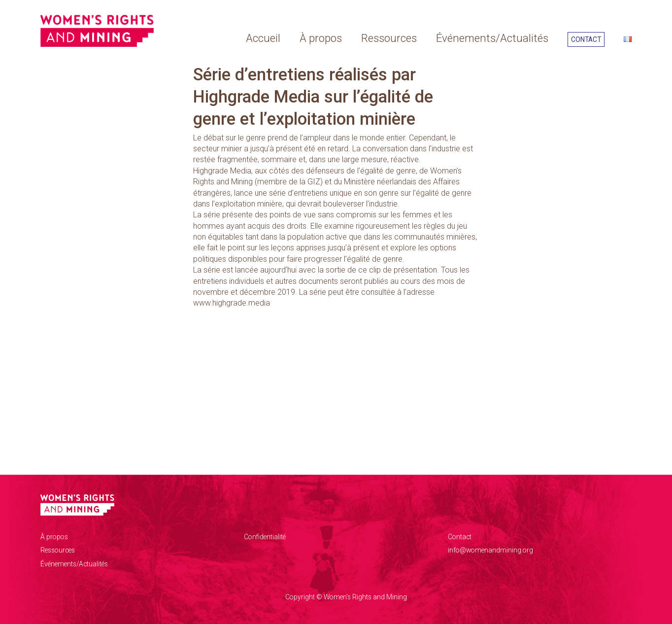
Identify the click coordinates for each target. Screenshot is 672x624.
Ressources (389, 38)
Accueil (263, 38)
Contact (586, 39)
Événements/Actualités (492, 38)
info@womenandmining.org (490, 550)
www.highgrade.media (232, 303)
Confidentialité (265, 537)
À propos (321, 38)
